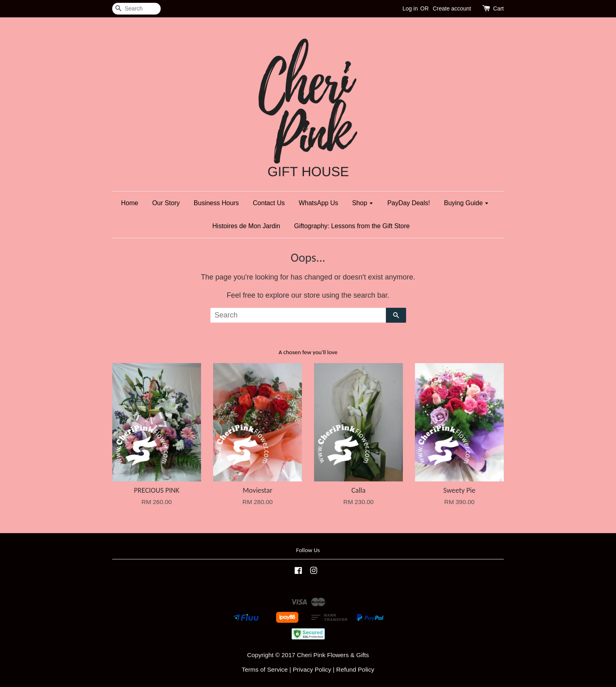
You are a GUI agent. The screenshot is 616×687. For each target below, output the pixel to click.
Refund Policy (355, 669)
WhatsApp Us (318, 203)
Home (130, 203)
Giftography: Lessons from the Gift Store (352, 226)
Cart (499, 8)
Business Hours (216, 203)
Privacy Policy (312, 669)
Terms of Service (265, 669)
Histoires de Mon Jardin (246, 226)
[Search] (136, 9)
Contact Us (269, 203)
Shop (363, 203)
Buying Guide (467, 203)
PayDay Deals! (409, 203)
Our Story (166, 203)
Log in (410, 8)
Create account (452, 8)
